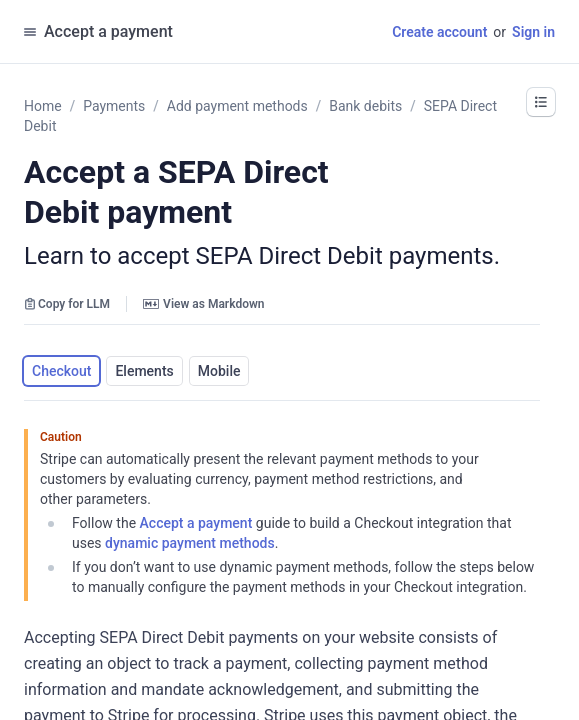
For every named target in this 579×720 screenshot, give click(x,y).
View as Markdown (203, 304)
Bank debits (365, 106)
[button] (541, 102)
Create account (439, 32)
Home (43, 106)
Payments (114, 106)
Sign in (533, 32)
